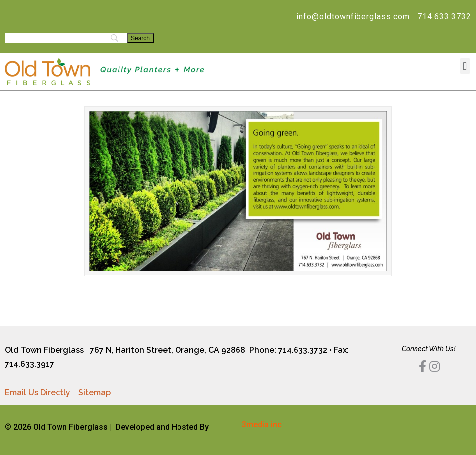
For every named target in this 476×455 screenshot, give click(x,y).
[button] (465, 66)
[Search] (140, 38)
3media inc (262, 425)
